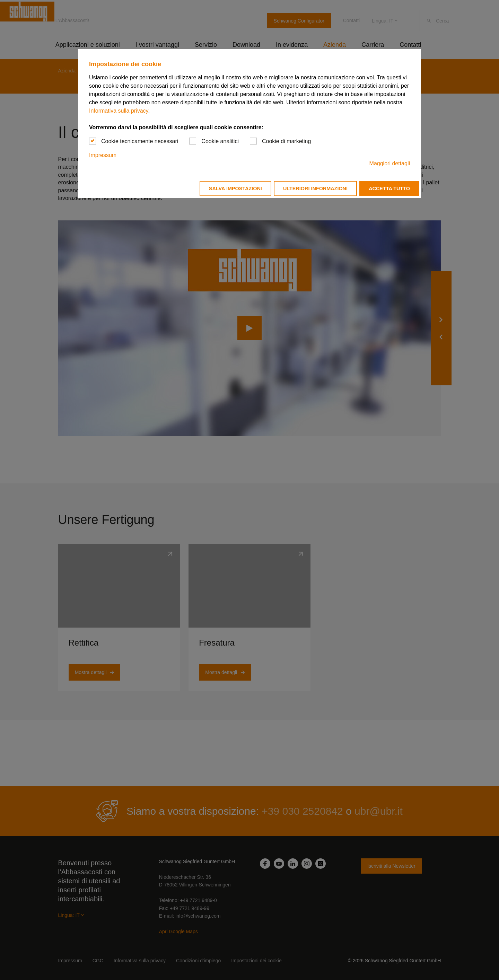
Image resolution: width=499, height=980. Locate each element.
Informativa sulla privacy (119, 111)
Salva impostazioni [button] (235, 189)
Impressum (103, 155)
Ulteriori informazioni (315, 189)
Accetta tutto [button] (389, 189)
